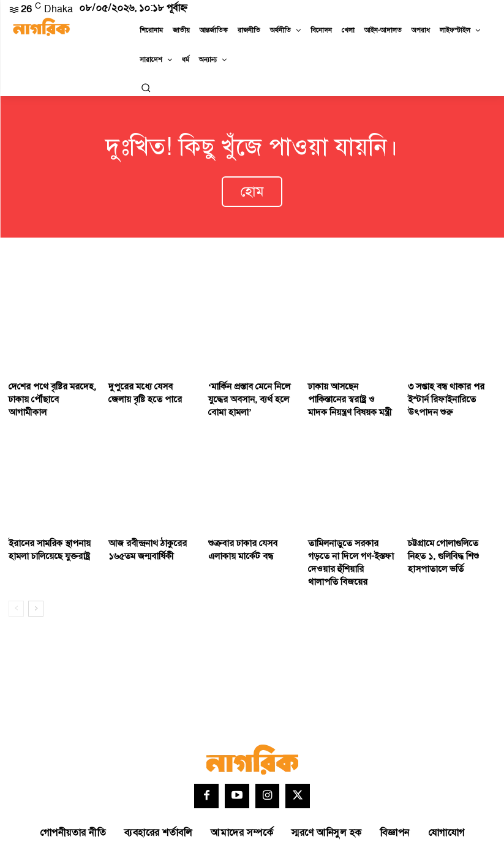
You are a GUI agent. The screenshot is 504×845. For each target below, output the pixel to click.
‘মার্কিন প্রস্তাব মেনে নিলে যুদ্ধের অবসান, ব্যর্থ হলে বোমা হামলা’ (244, 386)
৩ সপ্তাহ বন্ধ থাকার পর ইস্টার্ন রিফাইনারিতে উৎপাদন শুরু (452, 381)
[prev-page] (16, 575)
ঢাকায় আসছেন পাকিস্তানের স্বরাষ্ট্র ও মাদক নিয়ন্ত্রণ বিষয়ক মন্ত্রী (351, 386)
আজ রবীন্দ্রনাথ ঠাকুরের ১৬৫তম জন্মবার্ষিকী (142, 532)
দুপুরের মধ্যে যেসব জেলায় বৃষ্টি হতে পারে (147, 381)
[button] (146, 88)
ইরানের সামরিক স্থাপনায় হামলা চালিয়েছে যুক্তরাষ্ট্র (44, 532)
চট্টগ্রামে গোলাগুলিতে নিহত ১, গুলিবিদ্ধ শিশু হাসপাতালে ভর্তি (449, 538)
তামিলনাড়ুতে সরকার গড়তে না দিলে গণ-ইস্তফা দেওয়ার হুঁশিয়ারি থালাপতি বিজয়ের (349, 538)
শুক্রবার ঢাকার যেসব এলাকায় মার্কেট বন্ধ (251, 532)
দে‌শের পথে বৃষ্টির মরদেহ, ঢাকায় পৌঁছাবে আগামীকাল (47, 381)
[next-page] (36, 575)
